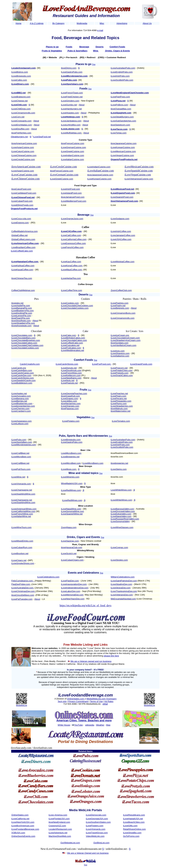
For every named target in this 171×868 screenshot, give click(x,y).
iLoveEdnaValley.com (121, 514)
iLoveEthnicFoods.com (22, 205)
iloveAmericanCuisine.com (24, 143)
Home (18, 23)
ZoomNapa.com (69, 527)
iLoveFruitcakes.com (71, 348)
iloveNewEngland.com (59, 822)
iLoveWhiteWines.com (121, 500)
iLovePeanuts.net (69, 383)
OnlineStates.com (76, 699)
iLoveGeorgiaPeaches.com (74, 393)
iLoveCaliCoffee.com (71, 235)
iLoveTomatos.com (121, 421)
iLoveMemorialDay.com (72, 595)
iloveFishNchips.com (21, 133)
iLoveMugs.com (69, 469)
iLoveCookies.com (70, 303)
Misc (102, 23)
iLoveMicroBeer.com (21, 457)
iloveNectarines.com (71, 403)
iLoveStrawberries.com (122, 406)
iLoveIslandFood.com (71, 193)
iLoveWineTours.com (21, 527)
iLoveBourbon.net (20, 553)
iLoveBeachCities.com (134, 822)
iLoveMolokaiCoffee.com (123, 262)
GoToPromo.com (131, 836)
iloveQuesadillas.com (121, 109)
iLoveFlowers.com (95, 826)
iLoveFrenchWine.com (22, 514)
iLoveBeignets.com (120, 308)
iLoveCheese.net (20, 101)
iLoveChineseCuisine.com (24, 155)
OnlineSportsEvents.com (23, 836)
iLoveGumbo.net (69, 105)
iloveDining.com (69, 68)
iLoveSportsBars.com (22, 442)
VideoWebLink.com (95, 836)
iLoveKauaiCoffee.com (22, 270)
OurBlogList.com (101, 843)
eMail (105, 704)
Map (108, 725)
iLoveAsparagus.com (21, 421)
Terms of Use (96, 701)
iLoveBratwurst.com (21, 97)
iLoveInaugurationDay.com (74, 584)
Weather (100, 725)
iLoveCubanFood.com (22, 201)
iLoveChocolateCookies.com (75, 308)
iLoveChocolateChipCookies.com (77, 306)
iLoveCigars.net (19, 560)
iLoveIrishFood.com (70, 189)
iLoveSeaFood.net (42, 137)
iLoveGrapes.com (69, 398)
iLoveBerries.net (19, 401)
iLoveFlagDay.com (70, 581)
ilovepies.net (17, 303)
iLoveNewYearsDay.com (73, 599)
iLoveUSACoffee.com (121, 239)
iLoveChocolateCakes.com (24, 343)
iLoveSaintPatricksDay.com (124, 581)
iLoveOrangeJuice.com (72, 219)
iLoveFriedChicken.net (72, 97)
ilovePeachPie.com (21, 318)
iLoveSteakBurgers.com (122, 117)
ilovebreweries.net (119, 463)
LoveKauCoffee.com (71, 262)
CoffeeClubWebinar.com (23, 290)
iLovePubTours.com (21, 469)
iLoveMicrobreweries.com (24, 445)
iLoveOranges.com (70, 406)
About (82, 105)
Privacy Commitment (78, 701)
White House (64, 725)
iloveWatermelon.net (121, 411)
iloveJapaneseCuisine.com (124, 143)
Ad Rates (109, 701)
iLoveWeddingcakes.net (72, 350)
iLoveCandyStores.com (67, 364)
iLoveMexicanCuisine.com (123, 151)
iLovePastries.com (120, 303)
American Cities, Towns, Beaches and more (84, 720)
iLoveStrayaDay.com (121, 588)
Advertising (122, 23)
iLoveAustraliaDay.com (23, 588)
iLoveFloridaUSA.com (59, 819)
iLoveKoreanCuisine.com (123, 147)
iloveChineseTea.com (22, 278)
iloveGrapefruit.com (70, 396)
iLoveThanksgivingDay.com (124, 591)
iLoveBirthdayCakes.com (73, 338)
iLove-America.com (58, 815)
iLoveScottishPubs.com (122, 80)
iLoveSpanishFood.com (122, 197)
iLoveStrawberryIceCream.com (126, 340)
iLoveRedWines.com (71, 490)
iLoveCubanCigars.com (72, 560)
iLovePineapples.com (121, 401)
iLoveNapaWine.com (71, 509)
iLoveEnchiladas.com (22, 125)
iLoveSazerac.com (70, 541)
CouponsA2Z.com (57, 826)
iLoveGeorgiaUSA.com (97, 819)
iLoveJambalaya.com (71, 121)
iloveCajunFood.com (21, 189)
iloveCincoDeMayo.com (23, 595)
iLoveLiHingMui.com (71, 125)
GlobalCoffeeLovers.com (23, 239)
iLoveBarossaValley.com (122, 509)
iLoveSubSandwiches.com (123, 121)
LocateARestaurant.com (60, 829)
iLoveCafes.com (19, 80)
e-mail (100, 30)
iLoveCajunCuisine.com (23, 151)
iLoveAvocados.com (21, 396)
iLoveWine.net (18, 477)
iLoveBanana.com (20, 398)
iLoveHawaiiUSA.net (133, 819)
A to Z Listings (37, 23)
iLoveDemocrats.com (96, 815)
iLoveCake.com (68, 335)
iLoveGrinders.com (70, 101)
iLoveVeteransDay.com (122, 595)
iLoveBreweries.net (70, 457)
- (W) (32, 84)
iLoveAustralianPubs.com (123, 68)
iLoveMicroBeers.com (93, 463)
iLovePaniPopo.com (120, 97)
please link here (111, 656)
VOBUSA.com (18, 833)
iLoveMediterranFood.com (74, 201)
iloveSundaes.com (120, 343)
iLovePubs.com (19, 440)
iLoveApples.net (19, 393)
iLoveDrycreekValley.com (123, 511)
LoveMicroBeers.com (71, 453)
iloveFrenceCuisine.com (73, 143)
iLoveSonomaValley (120, 521)
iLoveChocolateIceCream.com (125, 338)
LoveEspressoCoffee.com (73, 243)
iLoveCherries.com (20, 409)
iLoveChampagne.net (22, 490)
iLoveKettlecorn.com (71, 375)
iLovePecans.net (119, 398)
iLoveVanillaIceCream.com (124, 345)
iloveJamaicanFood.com (73, 197)
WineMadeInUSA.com (72, 483)
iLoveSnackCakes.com (122, 375)
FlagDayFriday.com (21, 584)
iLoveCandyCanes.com (23, 373)
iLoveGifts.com (130, 826)
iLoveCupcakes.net (70, 345)
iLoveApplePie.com (21, 306)
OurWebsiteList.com (70, 843)
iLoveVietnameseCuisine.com (139, 179)
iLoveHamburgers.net (71, 109)
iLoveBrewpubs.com (21, 76)
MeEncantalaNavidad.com (123, 599)
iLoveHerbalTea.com (71, 278)
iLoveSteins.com (119, 469)
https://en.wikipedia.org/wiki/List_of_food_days (85, 605)
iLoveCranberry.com (21, 411)
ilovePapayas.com (70, 409)
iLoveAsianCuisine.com (23, 147)
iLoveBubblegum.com (22, 383)
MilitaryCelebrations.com (123, 577)
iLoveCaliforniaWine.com (23, 511)
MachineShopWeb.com (60, 836)
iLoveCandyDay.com (21, 375)
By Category (58, 23)
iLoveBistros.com (20, 72)
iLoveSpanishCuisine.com (139, 171)
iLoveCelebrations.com (48, 577)
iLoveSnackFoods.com (141, 364)
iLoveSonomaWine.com (72, 511)
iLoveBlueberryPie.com (23, 311)
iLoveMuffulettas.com (71, 133)
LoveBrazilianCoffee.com (23, 247)
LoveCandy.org (19, 368)
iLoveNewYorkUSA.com (23, 822)
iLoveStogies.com (119, 560)
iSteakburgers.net (19, 137)
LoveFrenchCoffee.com (72, 247)
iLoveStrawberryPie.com (23, 323)
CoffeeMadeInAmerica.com (24, 231)
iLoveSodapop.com (120, 219)
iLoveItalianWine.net (21, 516)
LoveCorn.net (18, 117)
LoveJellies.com (69, 401)
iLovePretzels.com (120, 373)
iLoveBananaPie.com (22, 308)
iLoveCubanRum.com (22, 547)
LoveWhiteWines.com (121, 490)
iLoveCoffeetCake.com (22, 251)
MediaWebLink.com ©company (102, 699)
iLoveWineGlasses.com (122, 527)
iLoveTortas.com (119, 133)
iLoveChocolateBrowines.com (26, 340)
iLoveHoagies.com (70, 113)
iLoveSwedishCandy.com (23, 380)
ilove (113, 483)
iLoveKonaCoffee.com (72, 266)
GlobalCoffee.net (19, 235)
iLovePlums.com (119, 403)
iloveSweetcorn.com (120, 125)
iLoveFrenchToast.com (72, 93)
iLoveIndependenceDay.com (75, 588)
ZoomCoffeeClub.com (121, 290)
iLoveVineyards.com (21, 484)
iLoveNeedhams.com (71, 378)
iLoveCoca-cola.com (21, 219)
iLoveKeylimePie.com (22, 313)
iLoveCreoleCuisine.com (23, 159)
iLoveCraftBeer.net (20, 453)
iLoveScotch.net (69, 553)
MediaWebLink (22, 705)
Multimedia (82, 23)
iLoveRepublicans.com (134, 815)
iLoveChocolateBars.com (23, 338)
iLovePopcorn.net (119, 368)
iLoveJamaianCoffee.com (123, 235)
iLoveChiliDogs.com (21, 109)
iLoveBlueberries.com (22, 403)
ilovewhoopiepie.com (21, 326)
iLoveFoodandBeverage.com (25, 829)
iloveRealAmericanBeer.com (124, 453)
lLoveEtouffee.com (20, 129)
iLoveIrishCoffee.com (121, 231)
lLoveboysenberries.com (23, 406)
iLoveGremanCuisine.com (73, 147)
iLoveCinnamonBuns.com (123, 313)
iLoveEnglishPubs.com (122, 72)
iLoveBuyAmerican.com (23, 826)
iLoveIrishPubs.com (120, 76)
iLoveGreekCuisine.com (72, 151)
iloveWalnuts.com (119, 409)
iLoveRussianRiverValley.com (125, 519)
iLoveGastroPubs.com (72, 442)
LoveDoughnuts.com (71, 370)
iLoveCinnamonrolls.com (23, 113)
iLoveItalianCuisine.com (72, 159)
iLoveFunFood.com (102, 364)
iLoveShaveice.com (120, 353)
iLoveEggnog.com (20, 223)
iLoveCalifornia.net (20, 819)
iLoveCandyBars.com (22, 370)
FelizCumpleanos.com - (23, 581)
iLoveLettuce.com (20, 424)
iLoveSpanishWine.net (72, 514)
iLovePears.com (118, 396)
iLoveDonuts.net (69, 368)
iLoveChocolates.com (22, 335)
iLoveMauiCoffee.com (71, 270)
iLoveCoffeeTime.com (71, 290)
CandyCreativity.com (30, 364)
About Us (147, 23)
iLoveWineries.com (70, 477)
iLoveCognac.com (119, 547)
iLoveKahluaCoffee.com (23, 266)
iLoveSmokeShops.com (23, 563)
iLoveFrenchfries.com (71, 373)
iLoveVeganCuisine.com (122, 155)
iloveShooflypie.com (21, 321)
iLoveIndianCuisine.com (72, 155)
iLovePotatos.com (71, 421)
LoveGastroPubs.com (72, 72)
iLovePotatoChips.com (122, 370)
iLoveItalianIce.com (120, 356)
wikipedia (90, 725)
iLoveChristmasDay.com (23, 591)
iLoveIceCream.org (120, 335)
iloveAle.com (117, 457)
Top (94, 64)
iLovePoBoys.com (119, 105)
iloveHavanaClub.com (71, 547)
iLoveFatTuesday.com (22, 599)
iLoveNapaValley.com (121, 516)
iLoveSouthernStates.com (98, 822)
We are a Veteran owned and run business (91, 661)
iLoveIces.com (118, 351)
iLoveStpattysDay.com (121, 584)
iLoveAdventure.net (58, 833)
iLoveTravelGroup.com (97, 833)
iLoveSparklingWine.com (23, 494)
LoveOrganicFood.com (123, 193)
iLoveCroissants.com (21, 121)
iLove (64, 205)
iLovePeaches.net (119, 393)
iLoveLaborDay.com (71, 591)
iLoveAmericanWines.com (24, 509)
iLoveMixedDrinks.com (22, 541)
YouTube (78, 725)
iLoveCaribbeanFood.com (24, 193)
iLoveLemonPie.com (21, 316)
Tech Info (62, 701)
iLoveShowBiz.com (132, 833)
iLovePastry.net (118, 306)
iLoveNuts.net (68, 380)
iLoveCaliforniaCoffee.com (74, 239)
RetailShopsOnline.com (134, 829)
